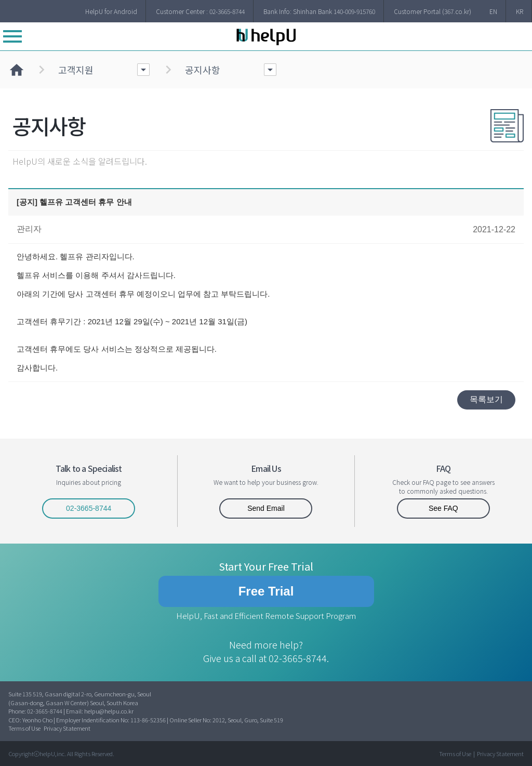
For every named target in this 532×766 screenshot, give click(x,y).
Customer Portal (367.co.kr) (433, 11)
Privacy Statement (67, 728)
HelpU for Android (111, 11)
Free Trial (266, 591)
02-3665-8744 (89, 508)
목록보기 (486, 399)
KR (520, 11)
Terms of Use (24, 728)
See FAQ (443, 508)
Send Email (266, 508)
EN (493, 11)
